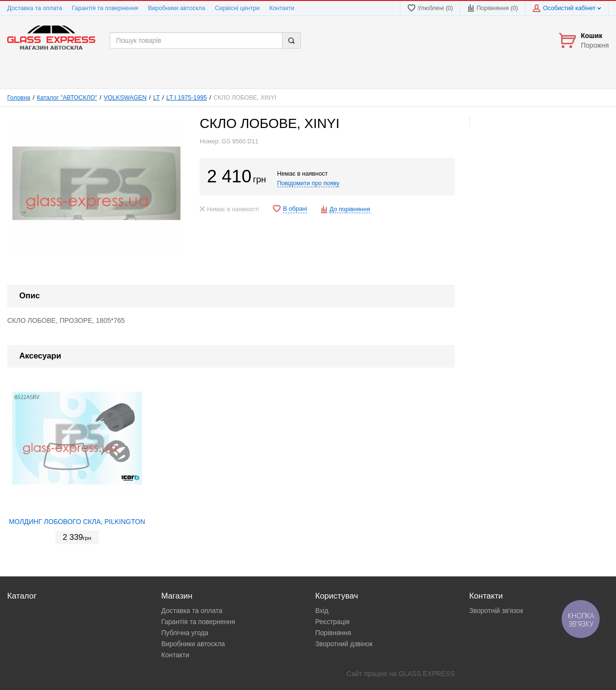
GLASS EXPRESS (427, 674)
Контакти (282, 8)
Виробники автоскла (176, 8)
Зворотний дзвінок (344, 644)
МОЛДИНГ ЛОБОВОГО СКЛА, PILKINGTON (77, 522)
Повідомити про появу (308, 183)
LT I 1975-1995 (187, 98)
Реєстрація (332, 622)
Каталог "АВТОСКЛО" (67, 98)
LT (156, 98)
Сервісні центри (237, 8)
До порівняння (350, 209)
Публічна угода (185, 633)
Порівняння (333, 633)
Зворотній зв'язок (496, 611)
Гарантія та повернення (105, 8)
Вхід (322, 611)
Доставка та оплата (35, 8)
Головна (19, 98)
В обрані (295, 209)
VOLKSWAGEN (125, 98)
